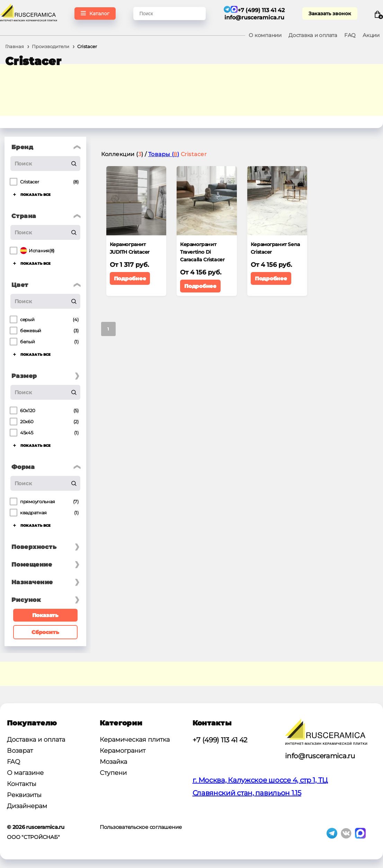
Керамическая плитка (135, 740)
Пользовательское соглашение (141, 827)
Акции (371, 35)
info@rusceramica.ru (254, 17)
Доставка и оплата (313, 35)
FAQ (350, 35)
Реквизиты (24, 795)
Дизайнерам (27, 806)
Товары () (164, 154)
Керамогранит (123, 751)
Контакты (22, 784)
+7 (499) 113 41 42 (220, 740)
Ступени (113, 773)
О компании (265, 35)
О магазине (25, 773)
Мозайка (113, 762)
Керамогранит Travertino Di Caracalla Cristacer (202, 252)
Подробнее (130, 278)
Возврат (20, 751)
